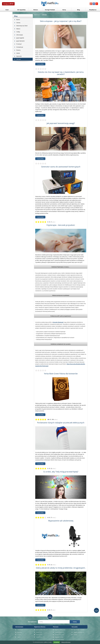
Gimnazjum (20, 630)
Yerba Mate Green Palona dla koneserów (61, 374)
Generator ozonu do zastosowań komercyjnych (61, 167)
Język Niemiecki (20, 41)
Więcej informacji (66, 642)
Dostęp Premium (50, 10)
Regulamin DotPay (59, 637)
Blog (79, 10)
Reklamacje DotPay (59, 639)
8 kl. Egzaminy (21, 10)
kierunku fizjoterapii (58, 322)
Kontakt (75, 635)
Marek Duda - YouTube (79, 630)
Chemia (18, 23)
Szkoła (18, 53)
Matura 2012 (39, 637)
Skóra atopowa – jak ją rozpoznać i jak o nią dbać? (61, 21)
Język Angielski (20, 38)
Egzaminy (20, 632)
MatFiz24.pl (37, 15)
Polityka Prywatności (60, 632)
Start (7, 10)
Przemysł (19, 44)
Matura (36, 10)
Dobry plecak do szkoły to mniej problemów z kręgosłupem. (61, 568)
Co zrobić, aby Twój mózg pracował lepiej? (61, 472)
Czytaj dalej (40, 64)
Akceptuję (56, 642)
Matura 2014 (39, 632)
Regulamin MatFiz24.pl (60, 630)
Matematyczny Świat (22, 26)
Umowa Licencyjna (59, 635)
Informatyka (20, 35)
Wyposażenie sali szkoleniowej (61, 521)
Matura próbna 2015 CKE (42, 630)
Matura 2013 (39, 635)
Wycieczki (19, 56)
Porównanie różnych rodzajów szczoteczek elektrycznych (61, 423)
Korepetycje (20, 47)
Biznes (18, 20)
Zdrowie (19, 59)
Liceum (19, 635)
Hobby (18, 32)
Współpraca (93, 10)
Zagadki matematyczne (79, 632)
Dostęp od (8, 4)
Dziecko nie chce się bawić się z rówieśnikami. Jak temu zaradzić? (61, 73)
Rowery (18, 50)
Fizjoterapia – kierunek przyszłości (61, 225)
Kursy (64, 10)
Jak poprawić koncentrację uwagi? (61, 123)
